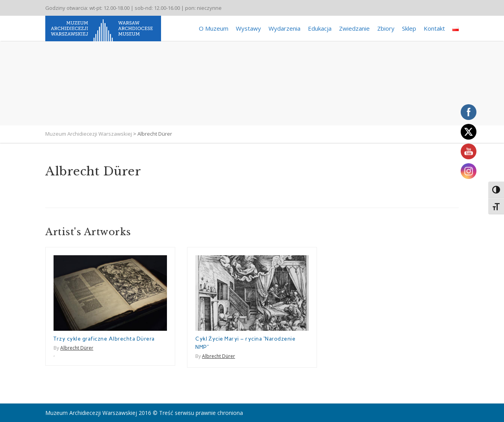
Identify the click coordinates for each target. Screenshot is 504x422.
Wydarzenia (284, 28)
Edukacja (320, 28)
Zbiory (386, 28)
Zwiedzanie (354, 28)
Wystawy (248, 28)
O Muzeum (214, 28)
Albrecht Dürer (77, 348)
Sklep (409, 28)
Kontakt (434, 28)
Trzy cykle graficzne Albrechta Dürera (104, 339)
